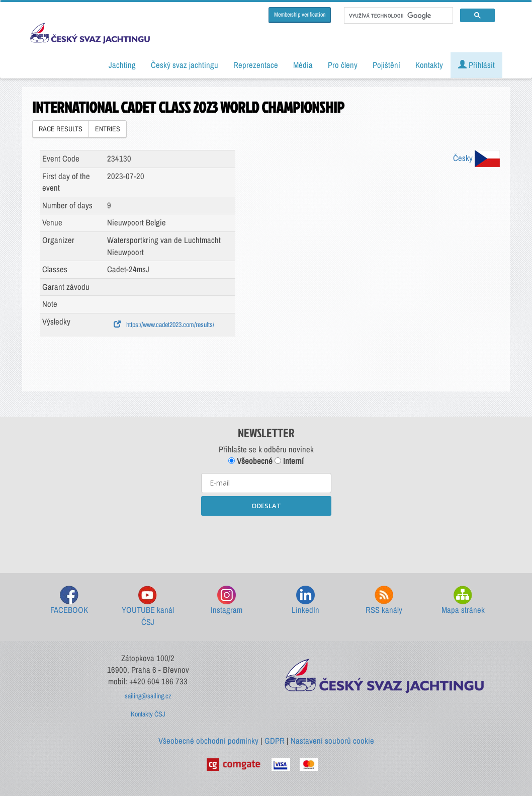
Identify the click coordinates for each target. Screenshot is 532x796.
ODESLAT (266, 506)
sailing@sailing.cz (148, 696)
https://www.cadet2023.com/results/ (164, 325)
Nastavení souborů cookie (332, 741)
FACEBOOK (69, 601)
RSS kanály (384, 601)
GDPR (275, 741)
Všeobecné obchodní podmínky (208, 741)
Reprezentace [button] (256, 65)
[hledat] (397, 16)
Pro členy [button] (343, 65)
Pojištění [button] (386, 65)
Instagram (227, 601)
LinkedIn (305, 601)
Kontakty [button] (429, 65)
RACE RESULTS (61, 129)
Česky (476, 158)
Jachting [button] (122, 65)
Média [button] (303, 65)
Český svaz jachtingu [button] (185, 65)
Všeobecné (250, 461)
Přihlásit (476, 65)
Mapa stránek (463, 601)
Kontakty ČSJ (148, 714)
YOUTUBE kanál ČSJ (148, 607)
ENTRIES (108, 129)
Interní (289, 461)
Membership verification (300, 15)
